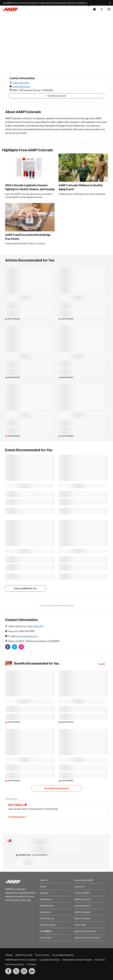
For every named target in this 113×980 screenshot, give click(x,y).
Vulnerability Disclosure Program (77, 960)
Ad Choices (100, 960)
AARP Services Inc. (83, 899)
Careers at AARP (82, 893)
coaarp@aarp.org (21, 86)
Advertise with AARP (84, 880)
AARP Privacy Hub (24, 955)
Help (94, 9)
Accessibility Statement (63, 955)
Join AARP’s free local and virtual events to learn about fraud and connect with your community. (44, 3)
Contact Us (80, 886)
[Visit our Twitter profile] (15, 647)
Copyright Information (50, 960)
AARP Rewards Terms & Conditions (21, 960)
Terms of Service (42, 955)
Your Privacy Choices (15, 964)
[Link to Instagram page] (21, 647)
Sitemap (9, 955)
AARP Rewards (47, 906)
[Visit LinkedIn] (32, 971)
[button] (102, 9)
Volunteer (44, 893)
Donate (43, 886)
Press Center (46, 938)
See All (102, 664)
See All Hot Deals (17, 817)
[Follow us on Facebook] (8, 647)
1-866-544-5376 (21, 83)
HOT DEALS (16, 805)
